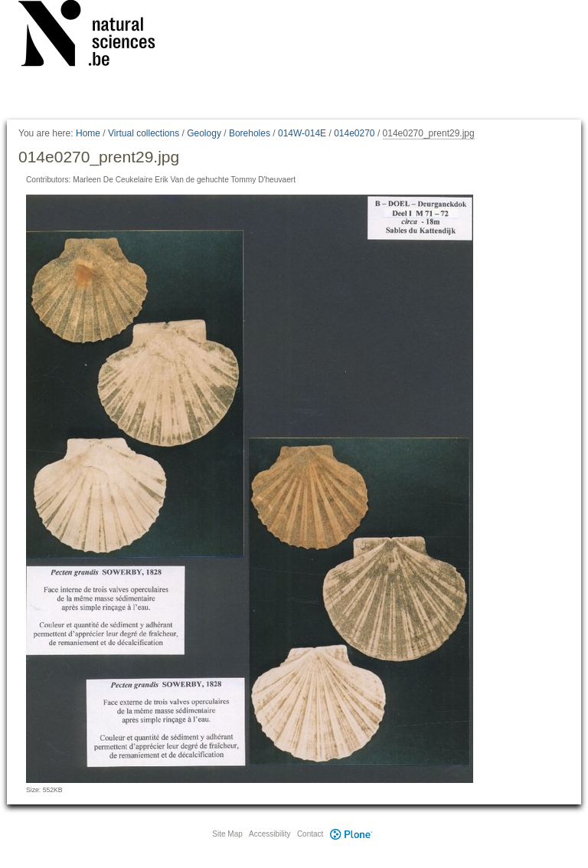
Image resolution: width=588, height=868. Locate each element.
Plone (351, 834)
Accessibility (269, 834)
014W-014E (302, 133)
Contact (310, 834)
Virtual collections (144, 133)
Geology (204, 133)
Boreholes (250, 133)
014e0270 (354, 133)
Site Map (227, 834)
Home (88, 133)
